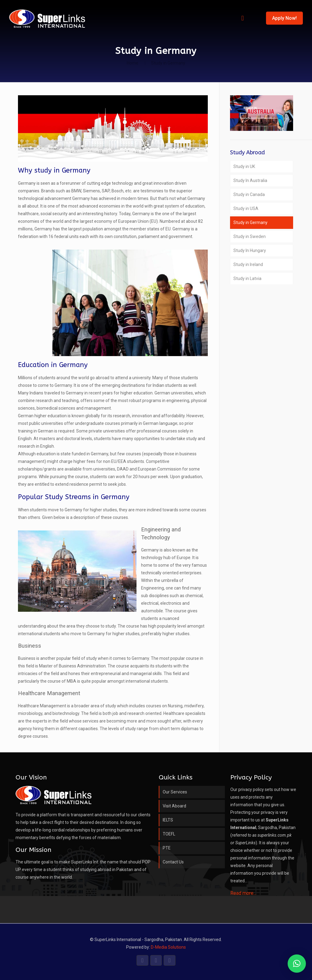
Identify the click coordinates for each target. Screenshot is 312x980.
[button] (297, 964)
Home (133, 63)
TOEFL (169, 834)
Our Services (175, 792)
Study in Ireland (248, 264)
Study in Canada (249, 194)
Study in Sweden (250, 236)
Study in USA (246, 208)
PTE (167, 848)
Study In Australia (250, 180)
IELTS (168, 820)
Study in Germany (250, 222)
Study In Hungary (250, 250)
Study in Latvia (247, 278)
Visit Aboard (174, 806)
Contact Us (173, 862)
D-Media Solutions (168, 947)
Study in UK (244, 166)
